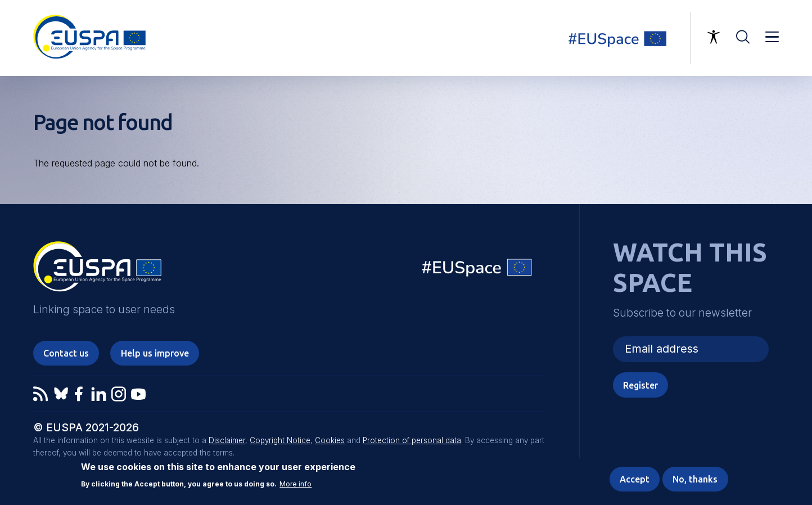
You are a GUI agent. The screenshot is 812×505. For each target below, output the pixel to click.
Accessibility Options (714, 37)
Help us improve (155, 353)
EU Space (477, 270)
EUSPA (97, 270)
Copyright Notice (280, 440)
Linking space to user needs (624, 38)
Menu (772, 37)
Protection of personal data (412, 440)
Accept (635, 479)
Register (640, 385)
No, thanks (695, 479)
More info (296, 484)
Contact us (66, 353)
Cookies (330, 440)
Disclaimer (227, 440)
